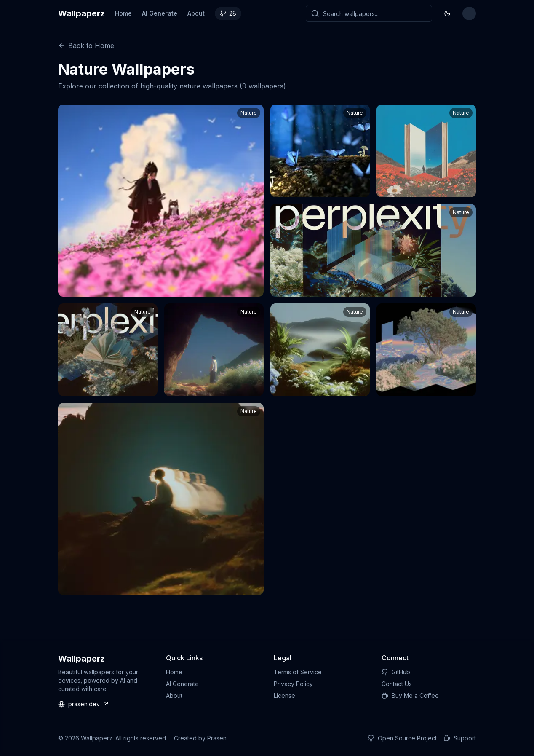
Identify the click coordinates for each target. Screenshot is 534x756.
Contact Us (397, 684)
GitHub (396, 672)
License (284, 696)
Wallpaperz (81, 13)
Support (460, 738)
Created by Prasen (200, 738)
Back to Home (86, 46)
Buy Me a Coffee (410, 696)
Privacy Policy (293, 684)
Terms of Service (298, 672)
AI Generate (160, 13)
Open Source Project (402, 738)
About (196, 13)
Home (123, 13)
